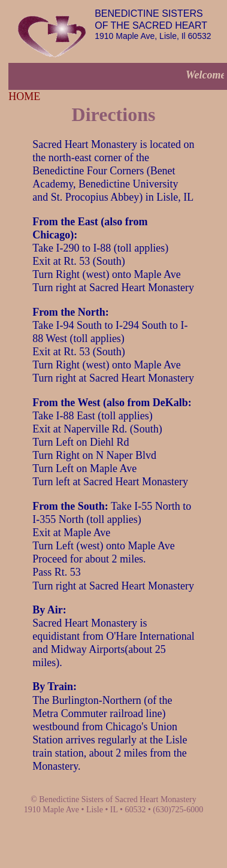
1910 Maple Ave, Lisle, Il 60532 (153, 25)
